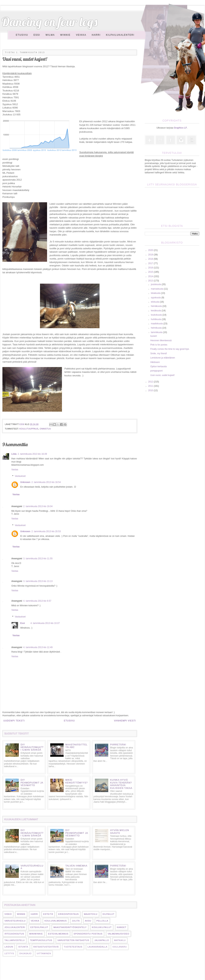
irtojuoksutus (14, 934)
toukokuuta (157, 315)
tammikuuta (157, 332)
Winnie (65, 35)
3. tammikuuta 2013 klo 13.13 (38, 581)
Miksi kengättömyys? (76, 781)
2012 (151, 382)
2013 (151, 281)
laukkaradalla (98, 947)
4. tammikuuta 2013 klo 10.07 (45, 623)
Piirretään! (118, 745)
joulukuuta (156, 284)
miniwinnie (36, 934)
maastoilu (91, 914)
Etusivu (22, 35)
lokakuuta (156, 293)
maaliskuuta (157, 324)
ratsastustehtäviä (46, 947)
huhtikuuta (156, 319)
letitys (9, 953)
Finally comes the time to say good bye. (170, 349)
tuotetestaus (73, 947)
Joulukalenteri (15, 927)
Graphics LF (180, 128)
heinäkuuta (157, 306)
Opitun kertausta (158, 366)
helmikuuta (157, 328)
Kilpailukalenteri (120, 35)
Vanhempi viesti (125, 721)
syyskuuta (156, 298)
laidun (9, 947)
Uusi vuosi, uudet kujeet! (162, 375)
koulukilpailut (102, 927)
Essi (37, 35)
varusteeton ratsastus (73, 940)
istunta (23, 947)
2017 (151, 263)
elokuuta (155, 302)
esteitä (48, 914)
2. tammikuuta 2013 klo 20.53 (46, 531)
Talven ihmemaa (76, 866)
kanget (122, 927)
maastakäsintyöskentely (70, 927)
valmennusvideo (118, 934)
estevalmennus (58, 934)
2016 (151, 268)
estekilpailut (39, 927)
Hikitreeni (155, 362)
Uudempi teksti (14, 721)
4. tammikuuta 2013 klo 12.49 (38, 647)
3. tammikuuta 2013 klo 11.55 (38, 559)
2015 (151, 272)
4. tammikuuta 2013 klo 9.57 (37, 601)
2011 (151, 386)
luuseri (154, 336)
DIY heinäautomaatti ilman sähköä (32, 747)
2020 (151, 250)
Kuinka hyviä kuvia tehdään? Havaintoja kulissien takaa (121, 784)
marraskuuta (157, 289)
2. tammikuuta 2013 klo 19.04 (38, 506)
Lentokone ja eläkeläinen (163, 358)
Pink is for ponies (159, 345)
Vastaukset (20, 476)
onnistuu (45, 429)
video (8, 914)
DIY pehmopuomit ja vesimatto (32, 783)
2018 (151, 259)
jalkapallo (102, 940)
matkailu (120, 940)
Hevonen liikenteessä (161, 340)
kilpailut (109, 914)
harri (34, 914)
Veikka (81, 35)
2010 (151, 390)
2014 (151, 276)
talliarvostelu (15, 940)
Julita (76, 921)
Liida (14, 454)
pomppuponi (156, 371)
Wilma (50, 35)
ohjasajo (25, 953)
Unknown (25, 482)
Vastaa (15, 470)
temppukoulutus (41, 940)
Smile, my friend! (159, 353)
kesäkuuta (156, 311)
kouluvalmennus (56, 921)
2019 (151, 255)
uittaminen (44, 953)
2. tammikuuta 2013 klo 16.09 (32, 454)
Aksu (88, 921)
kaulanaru (120, 947)
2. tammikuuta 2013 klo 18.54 (46, 482)
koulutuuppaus (29, 429)
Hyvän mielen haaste (120, 832)
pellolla (102, 921)
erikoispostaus (68, 914)
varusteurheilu (15, 921)
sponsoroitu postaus (88, 934)
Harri (96, 35)
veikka (35, 921)
